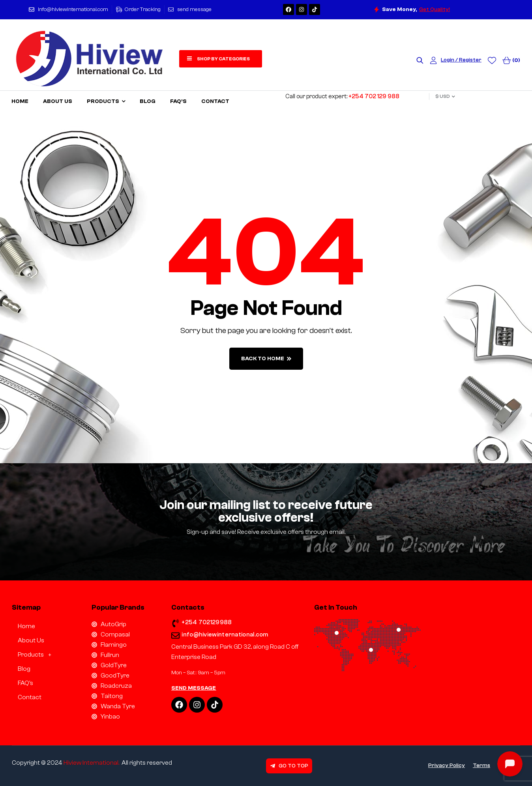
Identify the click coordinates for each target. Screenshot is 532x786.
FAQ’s (25, 683)
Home (26, 626)
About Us (31, 640)
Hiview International (91, 763)
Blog (24, 669)
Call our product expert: (342, 96)
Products (37, 655)
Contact (30, 697)
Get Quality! (435, 9)
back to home (266, 359)
